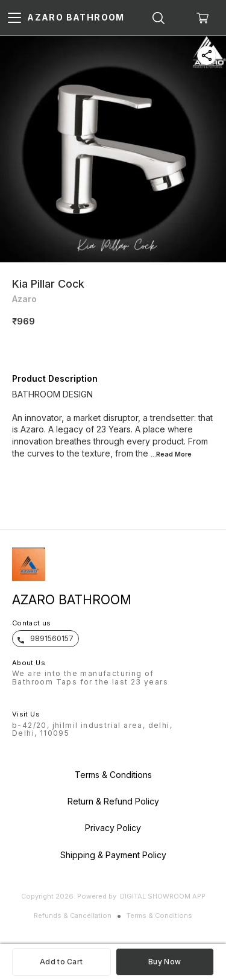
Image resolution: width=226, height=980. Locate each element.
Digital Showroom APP (163, 896)
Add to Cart (61, 962)
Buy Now (165, 962)
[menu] (14, 18)
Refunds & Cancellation (73, 915)
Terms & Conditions (159, 915)
